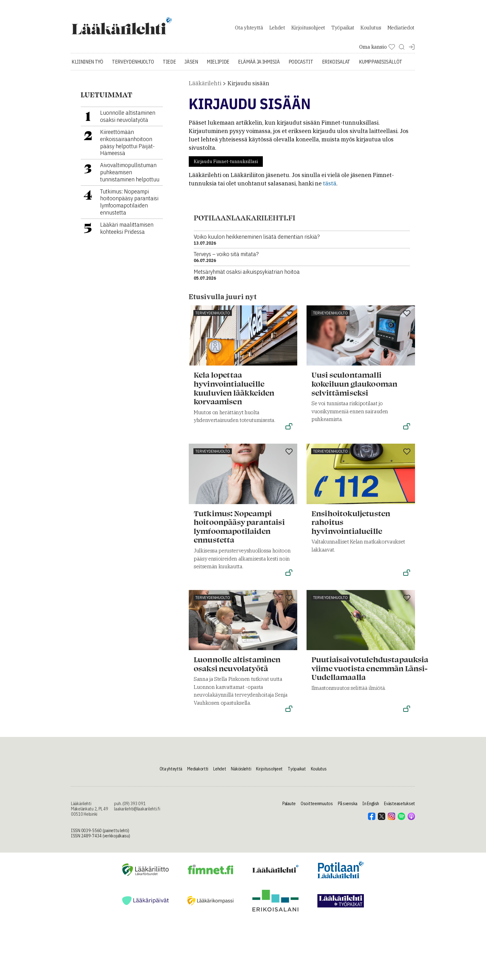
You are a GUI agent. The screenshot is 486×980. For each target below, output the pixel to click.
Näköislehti (241, 772)
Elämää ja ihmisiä (259, 65)
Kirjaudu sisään (248, 87)
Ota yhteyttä (249, 29)
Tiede (169, 65)
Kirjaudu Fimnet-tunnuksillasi (226, 165)
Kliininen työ (87, 65)
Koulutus (371, 29)
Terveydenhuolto (133, 65)
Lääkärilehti (205, 87)
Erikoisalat (336, 65)
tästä (330, 187)
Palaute (289, 807)
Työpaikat (343, 29)
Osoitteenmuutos (317, 807)
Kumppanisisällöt (381, 65)
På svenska (348, 807)
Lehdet (277, 29)
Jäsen (191, 65)
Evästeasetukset (400, 807)
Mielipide (218, 65)
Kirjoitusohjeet (308, 29)
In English (371, 807)
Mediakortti (198, 772)
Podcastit (301, 65)
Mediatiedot (401, 29)
